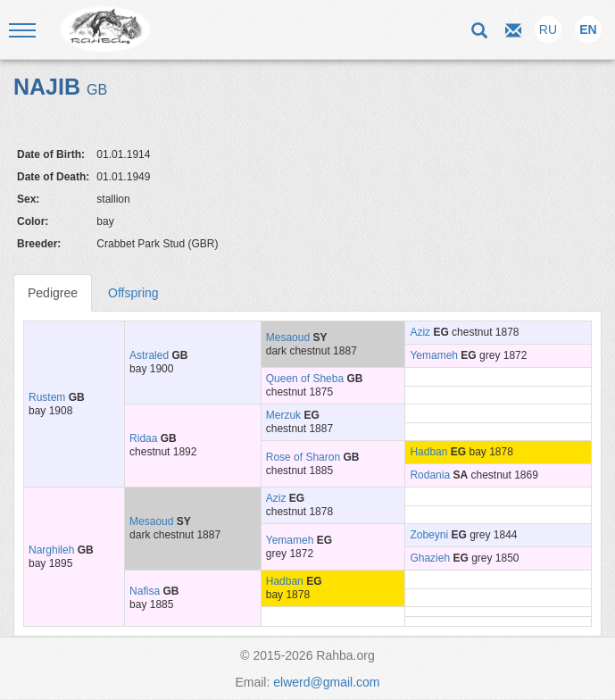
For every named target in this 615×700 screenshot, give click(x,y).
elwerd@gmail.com (326, 682)
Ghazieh (430, 558)
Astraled (149, 355)
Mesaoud (288, 337)
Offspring (133, 293)
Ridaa (143, 438)
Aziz (420, 332)
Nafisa (145, 591)
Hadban (428, 452)
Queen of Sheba (305, 379)
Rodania (430, 475)
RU (548, 29)
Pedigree (53, 293)
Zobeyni (429, 535)
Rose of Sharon (303, 457)
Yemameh (434, 355)
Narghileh (51, 550)
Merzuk (283, 415)
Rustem (47, 397)
